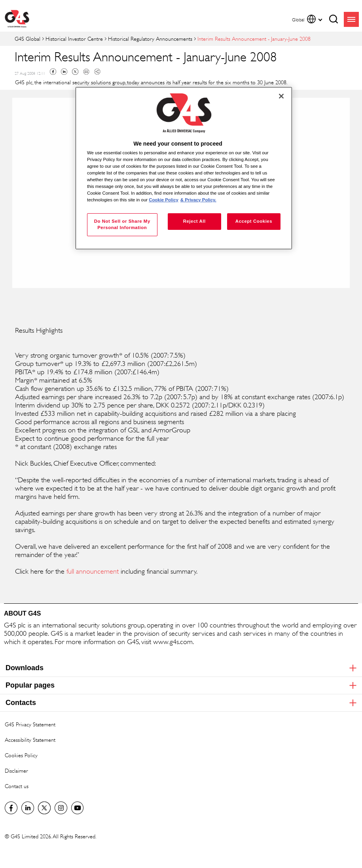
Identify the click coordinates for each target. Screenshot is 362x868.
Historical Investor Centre (74, 39)
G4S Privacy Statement (30, 724)
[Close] (281, 96)
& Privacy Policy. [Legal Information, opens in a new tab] (198, 200)
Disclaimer (16, 770)
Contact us (17, 786)
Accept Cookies (254, 221)
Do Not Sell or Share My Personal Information (122, 224)
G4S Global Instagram (61, 808)
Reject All (194, 221)
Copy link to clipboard (97, 72)
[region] (184, 168)
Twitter (75, 72)
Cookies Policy (21, 755)
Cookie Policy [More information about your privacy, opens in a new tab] (164, 200)
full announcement (93, 571)
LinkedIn (28, 808)
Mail (86, 72)
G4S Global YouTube (78, 808)
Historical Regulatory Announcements (150, 39)
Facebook (53, 72)
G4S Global (27, 39)
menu (351, 19)
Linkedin (64, 72)
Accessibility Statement (30, 740)
